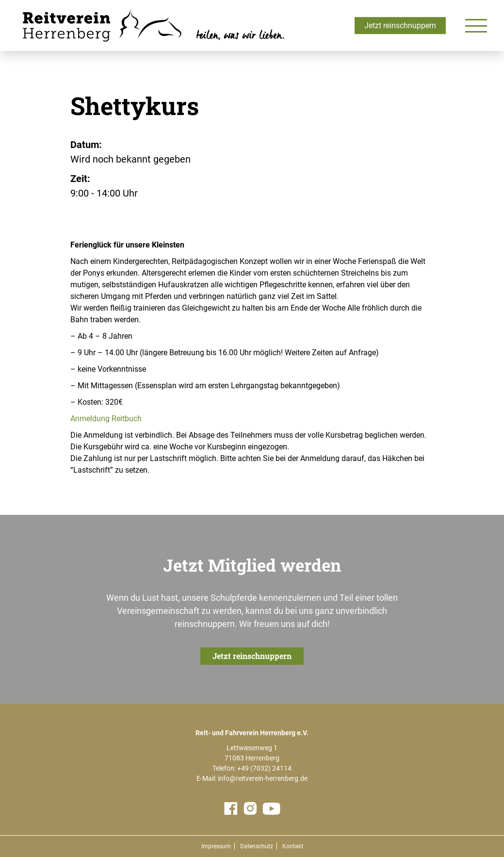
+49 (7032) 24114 (264, 768)
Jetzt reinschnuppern (400, 25)
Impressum (216, 846)
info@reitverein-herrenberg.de (263, 778)
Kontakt (293, 846)
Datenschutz (257, 846)
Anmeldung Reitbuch (106, 419)
